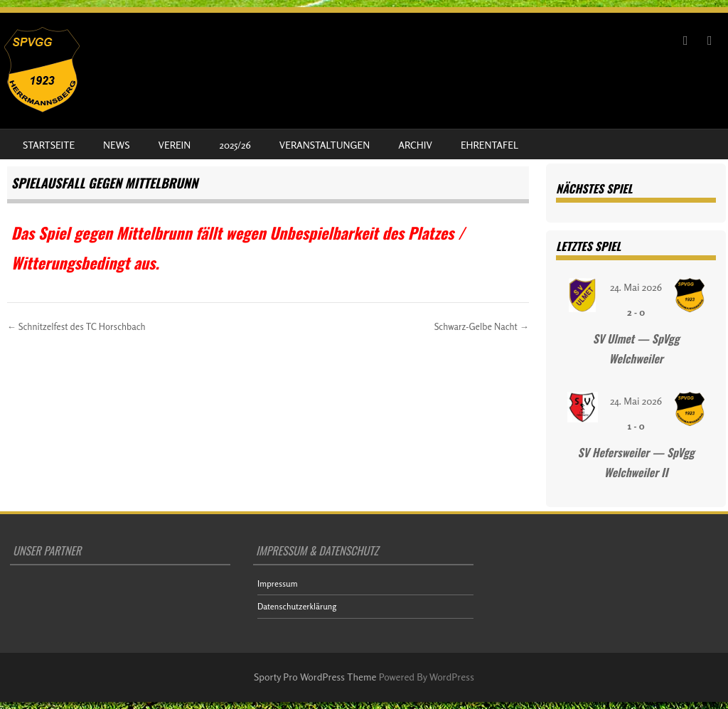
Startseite (49, 145)
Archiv (415, 145)
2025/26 (235, 145)
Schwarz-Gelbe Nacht (482, 326)
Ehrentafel (489, 145)
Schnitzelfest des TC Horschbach (76, 326)
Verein (175, 145)
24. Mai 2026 (636, 287)
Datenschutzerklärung (297, 606)
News (116, 145)
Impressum (278, 583)
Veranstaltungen (325, 145)
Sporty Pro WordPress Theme (315, 677)
